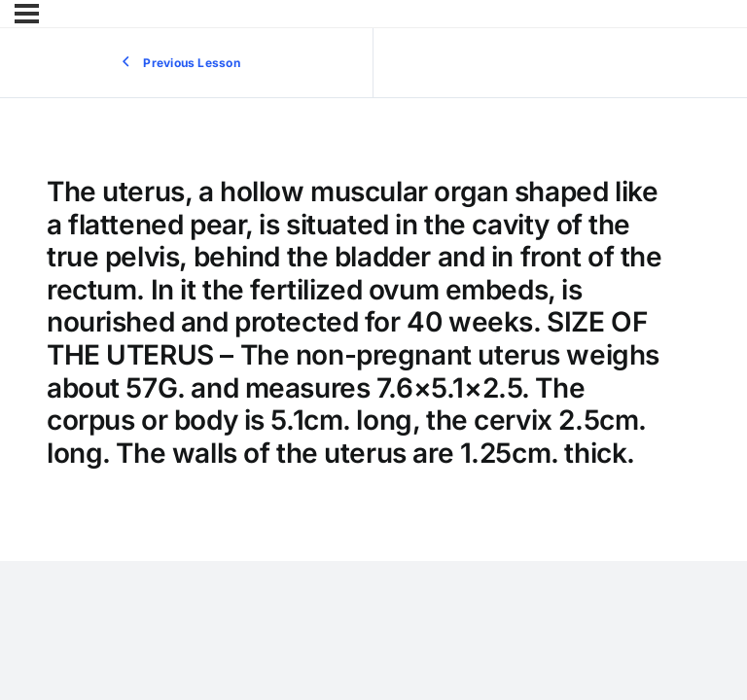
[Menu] (27, 14)
